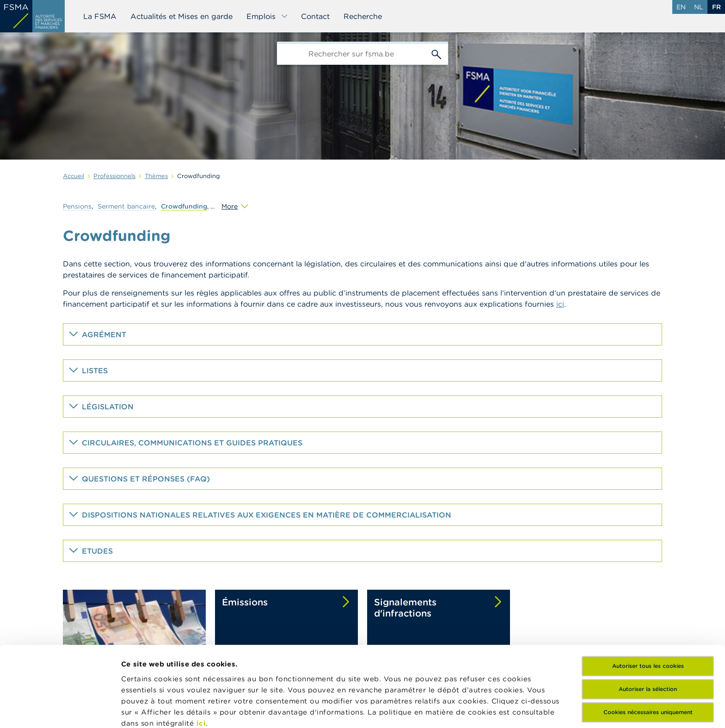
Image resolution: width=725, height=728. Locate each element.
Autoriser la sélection (648, 614)
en (681, 7)
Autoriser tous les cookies (648, 591)
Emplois (267, 16)
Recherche (363, 16)
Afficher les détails (155, 710)
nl (699, 7)
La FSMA (100, 16)
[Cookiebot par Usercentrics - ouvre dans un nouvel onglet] (60, 710)
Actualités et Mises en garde (181, 16)
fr (716, 7)
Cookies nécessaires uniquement (648, 637)
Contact (315, 16)
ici (201, 648)
